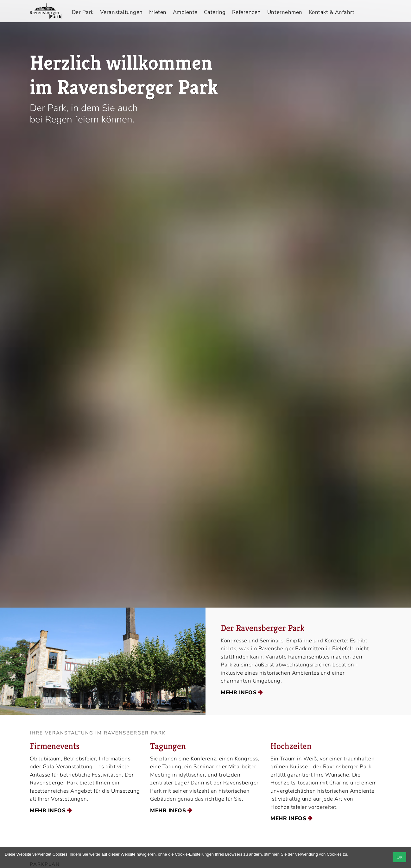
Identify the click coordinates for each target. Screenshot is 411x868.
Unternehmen (285, 12)
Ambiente (185, 12)
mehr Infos (239, 693)
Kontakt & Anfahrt (332, 12)
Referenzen (247, 12)
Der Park (83, 12)
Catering (215, 12)
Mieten (158, 12)
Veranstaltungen (121, 12)
